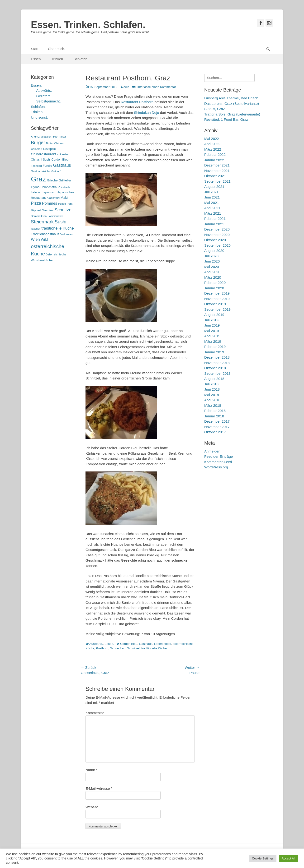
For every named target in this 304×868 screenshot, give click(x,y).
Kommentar (95, 713)
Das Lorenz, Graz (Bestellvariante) (232, 104)
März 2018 (213, 405)
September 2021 (217, 181)
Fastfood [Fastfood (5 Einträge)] (36, 166)
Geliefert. (44, 96)
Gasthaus (146, 644)
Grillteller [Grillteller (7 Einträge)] (65, 180)
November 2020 (217, 235)
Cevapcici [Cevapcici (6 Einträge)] (50, 149)
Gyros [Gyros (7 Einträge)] (35, 187)
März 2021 (213, 213)
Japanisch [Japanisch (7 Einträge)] (49, 192)
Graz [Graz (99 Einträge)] (38, 179)
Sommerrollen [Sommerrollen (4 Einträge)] (55, 216)
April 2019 (212, 336)
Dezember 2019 (217, 293)
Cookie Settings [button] (263, 858)
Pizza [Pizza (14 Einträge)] (36, 203)
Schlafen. (81, 59)
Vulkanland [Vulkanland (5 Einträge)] (67, 234)
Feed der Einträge (218, 456)
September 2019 (217, 309)
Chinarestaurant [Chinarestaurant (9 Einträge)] (44, 154)
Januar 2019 (214, 352)
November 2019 (217, 299)
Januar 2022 (214, 160)
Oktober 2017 (215, 432)
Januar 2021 (214, 224)
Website (92, 807)
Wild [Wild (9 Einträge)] (44, 239)
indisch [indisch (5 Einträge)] (66, 187)
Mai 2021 (212, 203)
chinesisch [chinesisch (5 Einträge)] (64, 154)
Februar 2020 (215, 283)
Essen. (36, 59)
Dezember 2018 (217, 357)
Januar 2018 (214, 416)
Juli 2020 (211, 256)
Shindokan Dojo (147, 113)
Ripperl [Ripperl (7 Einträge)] (36, 210)
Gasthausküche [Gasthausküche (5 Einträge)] (41, 171)
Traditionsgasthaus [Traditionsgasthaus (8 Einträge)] (45, 234)
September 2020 (217, 245)
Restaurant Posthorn (137, 102)
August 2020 (214, 251)
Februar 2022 (215, 155)
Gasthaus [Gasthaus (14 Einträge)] (62, 165)
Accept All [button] (288, 858)
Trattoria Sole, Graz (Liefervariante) (232, 114)
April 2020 (212, 272)
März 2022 (213, 149)
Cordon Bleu (129, 644)
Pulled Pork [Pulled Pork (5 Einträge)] (65, 204)
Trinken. (58, 59)
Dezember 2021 (217, 165)
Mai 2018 (212, 395)
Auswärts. (96, 644)
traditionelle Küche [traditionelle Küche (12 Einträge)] (57, 228)
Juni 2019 (212, 325)
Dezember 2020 (217, 229)
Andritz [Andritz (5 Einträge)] (35, 137)
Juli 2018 (211, 384)
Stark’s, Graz (214, 109)
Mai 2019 (212, 331)
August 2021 (214, 187)
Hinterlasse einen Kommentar (156, 87)
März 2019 (213, 341)
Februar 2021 (215, 219)
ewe (126, 87)
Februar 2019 (215, 347)
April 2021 (212, 208)
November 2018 (217, 363)
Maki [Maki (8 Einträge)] (64, 198)
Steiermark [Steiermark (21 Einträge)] (42, 222)
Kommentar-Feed (218, 462)
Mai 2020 (212, 267)
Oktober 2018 (215, 368)
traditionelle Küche (154, 648)
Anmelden (212, 451)
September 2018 (217, 373)
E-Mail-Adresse (99, 788)
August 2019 (214, 315)
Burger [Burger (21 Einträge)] (38, 143)
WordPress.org (216, 467)
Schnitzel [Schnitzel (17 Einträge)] (63, 210)
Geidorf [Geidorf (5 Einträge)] (56, 171)
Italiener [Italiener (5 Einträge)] (36, 192)
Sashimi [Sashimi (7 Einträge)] (48, 210)
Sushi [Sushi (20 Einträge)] (60, 222)
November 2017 (217, 427)
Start (35, 49)
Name (91, 770)
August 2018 (214, 379)
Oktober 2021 (215, 176)
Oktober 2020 (215, 240)
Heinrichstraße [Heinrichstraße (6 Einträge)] (50, 187)
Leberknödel (162, 644)
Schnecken (118, 648)
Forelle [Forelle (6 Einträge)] (47, 166)
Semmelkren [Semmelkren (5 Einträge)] (39, 216)
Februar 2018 (215, 411)
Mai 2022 (212, 139)
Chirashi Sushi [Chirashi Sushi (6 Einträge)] (41, 159)
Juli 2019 (211, 320)
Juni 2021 (212, 197)
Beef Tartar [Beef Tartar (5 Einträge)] (59, 137)
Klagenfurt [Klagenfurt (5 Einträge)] (53, 198)
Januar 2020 (214, 288)
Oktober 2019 (215, 304)
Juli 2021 (211, 192)
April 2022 (212, 144)
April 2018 (212, 400)
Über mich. (57, 49)
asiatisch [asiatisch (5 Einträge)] (46, 137)
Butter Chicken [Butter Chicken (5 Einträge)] (55, 143)
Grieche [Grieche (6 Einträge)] (52, 180)
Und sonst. (39, 117)
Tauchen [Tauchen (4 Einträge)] (36, 229)
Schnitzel (133, 648)
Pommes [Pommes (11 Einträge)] (50, 203)
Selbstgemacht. (49, 101)
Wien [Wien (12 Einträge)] (35, 239)
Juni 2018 (212, 389)
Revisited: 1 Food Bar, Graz (226, 119)
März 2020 (213, 277)
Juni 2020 (212, 261)
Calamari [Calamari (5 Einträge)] (36, 149)
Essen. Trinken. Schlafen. (88, 25)
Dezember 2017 (217, 421)
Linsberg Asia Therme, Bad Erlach (231, 98)
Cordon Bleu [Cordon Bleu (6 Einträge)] (60, 159)
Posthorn (102, 648)
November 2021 (217, 171)
